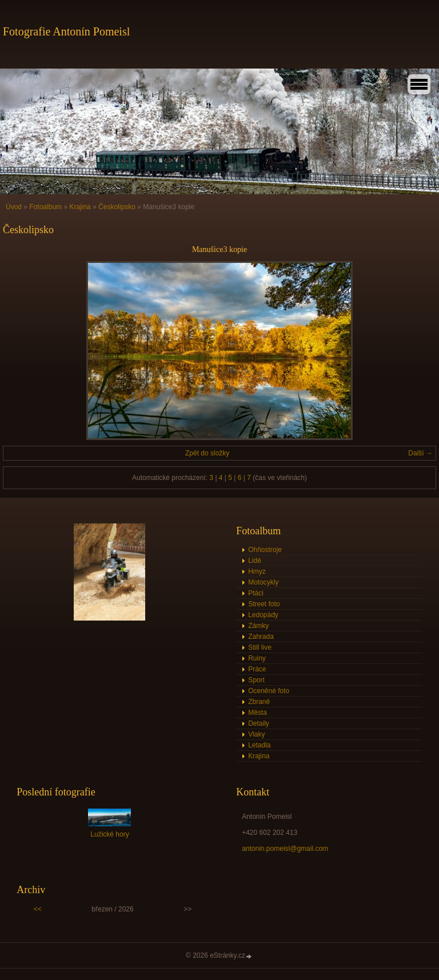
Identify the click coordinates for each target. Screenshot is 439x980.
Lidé (255, 561)
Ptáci (256, 593)
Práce (257, 669)
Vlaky (256, 734)
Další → (420, 453)
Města (258, 713)
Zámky (258, 626)
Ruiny (257, 658)
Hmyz (257, 571)
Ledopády (263, 615)
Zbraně (259, 702)
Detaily (259, 723)
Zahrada (261, 637)
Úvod (14, 207)
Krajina (80, 207)
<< (38, 909)
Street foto (264, 604)
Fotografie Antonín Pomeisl (66, 31)
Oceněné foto (269, 691)
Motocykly (263, 582)
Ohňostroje (265, 550)
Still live (260, 647)
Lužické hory (109, 834)
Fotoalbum (45, 207)
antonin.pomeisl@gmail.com (285, 849)
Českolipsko (117, 207)
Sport (256, 680)
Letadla (259, 745)
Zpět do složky (207, 453)
